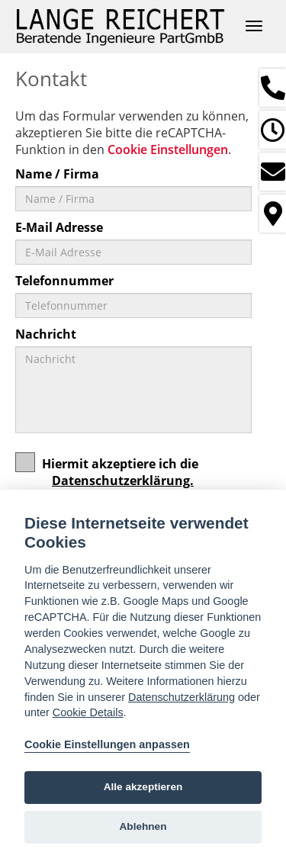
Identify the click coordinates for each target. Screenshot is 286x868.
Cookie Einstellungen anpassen (107, 744)
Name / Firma (57, 174)
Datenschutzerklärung (182, 697)
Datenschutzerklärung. (123, 481)
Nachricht (46, 334)
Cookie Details (88, 712)
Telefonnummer (64, 281)
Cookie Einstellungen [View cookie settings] (168, 149)
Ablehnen (143, 826)
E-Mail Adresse (59, 227)
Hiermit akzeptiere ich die (107, 477)
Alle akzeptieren (143, 787)
